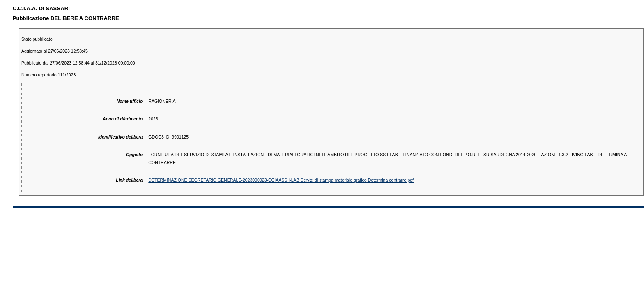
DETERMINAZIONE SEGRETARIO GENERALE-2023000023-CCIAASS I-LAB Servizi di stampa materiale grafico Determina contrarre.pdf (281, 180)
